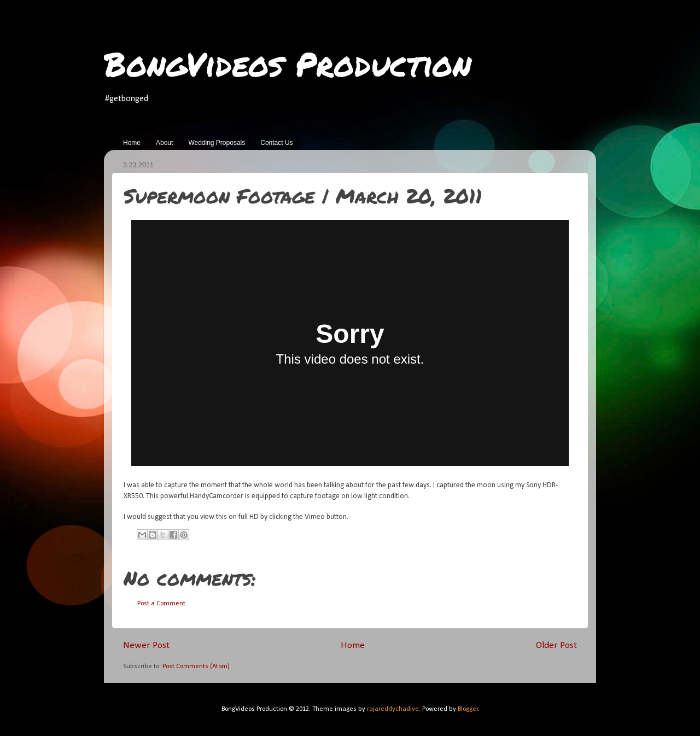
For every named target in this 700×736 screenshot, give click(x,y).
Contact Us (276, 143)
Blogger (468, 709)
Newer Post (146, 646)
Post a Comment (161, 604)
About (164, 143)
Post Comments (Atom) (196, 667)
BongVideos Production (288, 63)
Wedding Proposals (217, 143)
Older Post (556, 646)
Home (132, 143)
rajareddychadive (393, 709)
